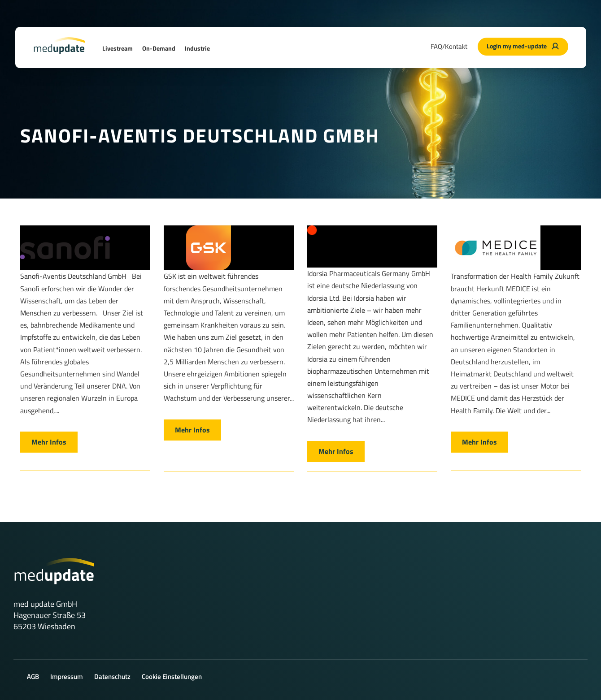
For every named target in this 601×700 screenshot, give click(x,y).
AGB (33, 676)
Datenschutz (112, 676)
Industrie (197, 48)
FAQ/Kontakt (449, 46)
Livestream (118, 48)
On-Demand (159, 48)
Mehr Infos (49, 442)
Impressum (67, 676)
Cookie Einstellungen (172, 676)
